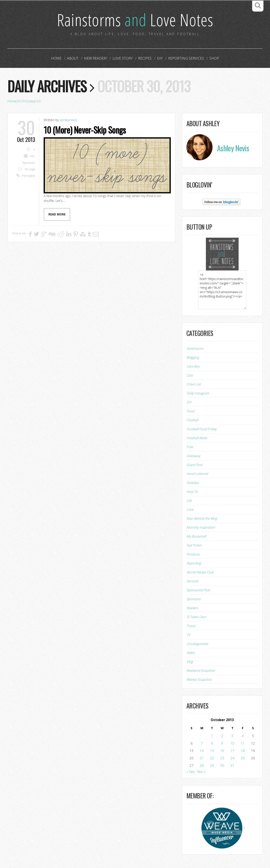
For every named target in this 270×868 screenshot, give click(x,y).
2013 (20, 101)
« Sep (191, 772)
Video (191, 653)
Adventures (195, 349)
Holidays (193, 483)
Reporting (194, 563)
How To (192, 492)
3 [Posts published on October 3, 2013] (232, 736)
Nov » (201, 772)
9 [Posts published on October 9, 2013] (222, 743)
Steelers (192, 608)
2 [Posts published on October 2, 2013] (222, 736)
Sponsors (29, 163)
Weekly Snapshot (199, 680)
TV (188, 635)
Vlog (190, 662)
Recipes (145, 58)
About (74, 58)
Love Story (123, 58)
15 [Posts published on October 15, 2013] (212, 751)
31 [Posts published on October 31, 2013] (232, 766)
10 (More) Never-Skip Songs (86, 130)
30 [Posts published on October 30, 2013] (222, 766)
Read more (57, 214)
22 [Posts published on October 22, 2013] (212, 758)
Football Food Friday (202, 429)
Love (190, 510)
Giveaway (193, 456)
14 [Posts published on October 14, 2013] (202, 751)
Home (59, 58)
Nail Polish (194, 545)
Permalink (28, 176)
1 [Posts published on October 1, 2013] (212, 736)
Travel (191, 626)
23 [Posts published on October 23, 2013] (222, 758)
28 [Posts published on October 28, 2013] (202, 766)
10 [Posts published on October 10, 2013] (232, 743)
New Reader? (97, 58)
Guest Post (195, 465)
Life (32, 156)
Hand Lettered (197, 474)
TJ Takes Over (196, 617)
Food (190, 411)
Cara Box (193, 366)
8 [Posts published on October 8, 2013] (212, 743)
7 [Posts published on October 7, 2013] (202, 743)
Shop (212, 58)
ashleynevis (68, 120)
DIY (159, 58)
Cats (190, 375)
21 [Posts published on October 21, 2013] (202, 758)
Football (192, 420)
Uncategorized (197, 644)
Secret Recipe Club (200, 572)
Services (192, 581)
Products (193, 554)
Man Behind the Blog (202, 519)
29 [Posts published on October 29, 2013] (212, 766)
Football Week (197, 438)
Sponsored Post (198, 590)
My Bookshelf (196, 536)
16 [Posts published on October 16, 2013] (222, 751)
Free (190, 447)
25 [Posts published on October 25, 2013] (243, 758)
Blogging (193, 358)
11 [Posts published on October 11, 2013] (243, 743)
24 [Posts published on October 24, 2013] (232, 758)
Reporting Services (185, 58)
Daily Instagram (198, 393)
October (30, 101)
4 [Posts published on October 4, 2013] (243, 736)
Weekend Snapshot (201, 671)
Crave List (194, 384)
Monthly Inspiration (201, 528)
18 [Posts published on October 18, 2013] (243, 751)
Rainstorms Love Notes (135, 20)
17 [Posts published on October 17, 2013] (232, 751)
